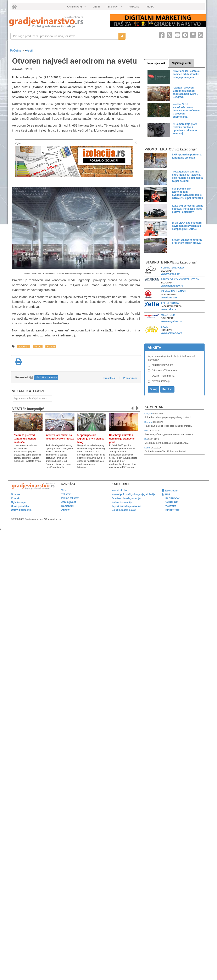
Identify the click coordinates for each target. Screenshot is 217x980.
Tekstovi (66, 494)
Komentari (155, 407)
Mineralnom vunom (162, 365)
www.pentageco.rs (172, 286)
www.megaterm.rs (172, 321)
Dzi (146, 439)
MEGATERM (168, 315)
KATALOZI (134, 7)
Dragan (148, 414)
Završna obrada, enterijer (126, 498)
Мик (147, 431)
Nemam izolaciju (161, 381)
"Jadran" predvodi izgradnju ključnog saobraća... (25, 439)
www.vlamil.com (171, 274)
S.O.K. (165, 327)
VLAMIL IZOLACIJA (173, 268)
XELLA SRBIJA (170, 303)
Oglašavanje (18, 502)
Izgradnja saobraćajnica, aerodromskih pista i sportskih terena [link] (33, 398)
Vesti (29, 50)
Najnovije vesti (156, 63)
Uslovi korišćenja (21, 510)
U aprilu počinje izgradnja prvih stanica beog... (91, 439)
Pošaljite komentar (47, 378)
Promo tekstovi (70, 498)
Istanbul (51, 347)
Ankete (66, 510)
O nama (16, 494)
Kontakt (16, 498)
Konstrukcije (119, 490)
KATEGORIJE (77, 8)
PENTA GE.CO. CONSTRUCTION (180, 279)
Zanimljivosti (69, 502)
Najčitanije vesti (181, 63)
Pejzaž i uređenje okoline (126, 506)
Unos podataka (20, 506)
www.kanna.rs (169, 298)
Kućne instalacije (122, 502)
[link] (57, 22)
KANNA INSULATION (173, 291)
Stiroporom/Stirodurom (164, 370)
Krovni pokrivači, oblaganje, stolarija (133, 494)
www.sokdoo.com (172, 333)
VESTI (96, 7)
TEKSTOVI (115, 8)
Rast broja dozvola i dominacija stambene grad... (122, 439)
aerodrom (24, 347)
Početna (16, 50)
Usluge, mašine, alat (124, 510)
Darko (148, 448)
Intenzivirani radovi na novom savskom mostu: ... (60, 439)
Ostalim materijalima (163, 376)
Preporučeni (130, 378)
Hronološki (109, 378)
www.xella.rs (168, 309)
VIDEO (150, 7)
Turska (38, 347)
